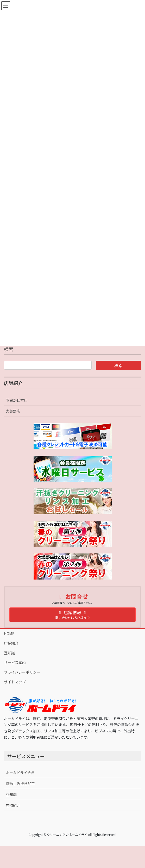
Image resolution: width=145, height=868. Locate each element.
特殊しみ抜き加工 (20, 783)
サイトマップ (15, 682)
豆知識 (9, 653)
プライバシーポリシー (22, 672)
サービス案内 (15, 662)
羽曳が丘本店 (17, 400)
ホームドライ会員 (20, 773)
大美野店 (13, 411)
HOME (9, 634)
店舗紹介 (13, 383)
